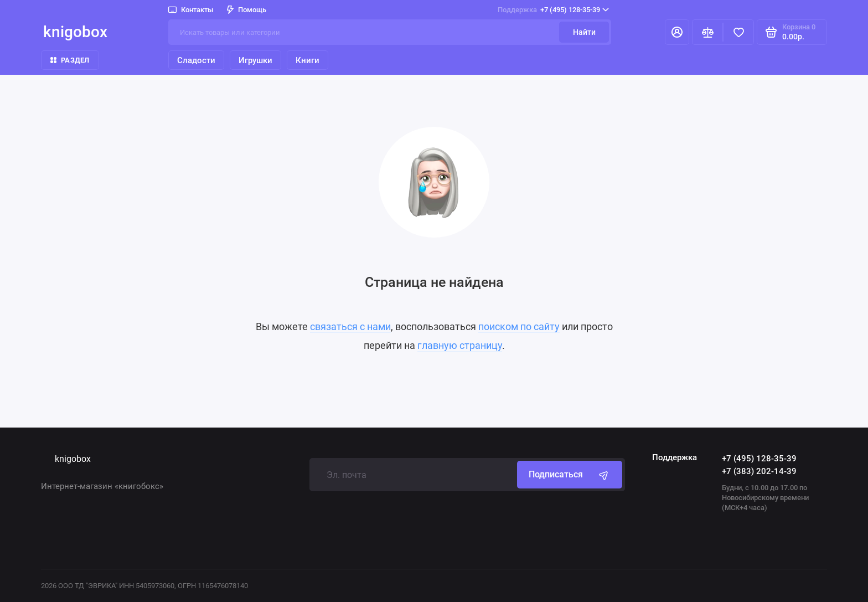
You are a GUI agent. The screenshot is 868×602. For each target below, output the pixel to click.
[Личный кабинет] (677, 32)
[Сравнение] (707, 32)
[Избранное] (738, 32)
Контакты (191, 10)
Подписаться (570, 475)
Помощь (247, 10)
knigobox (75, 32)
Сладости (196, 60)
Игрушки (255, 60)
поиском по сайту (519, 326)
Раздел (70, 60)
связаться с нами (350, 326)
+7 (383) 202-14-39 (759, 471)
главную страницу (460, 345)
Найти (584, 32)
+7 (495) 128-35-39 (553, 10)
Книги (308, 60)
